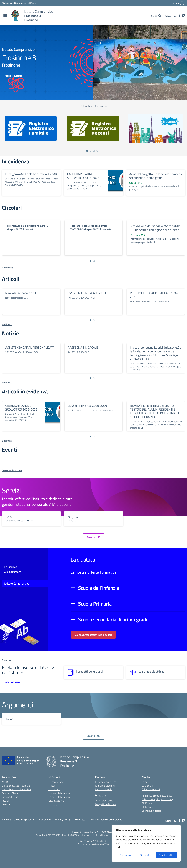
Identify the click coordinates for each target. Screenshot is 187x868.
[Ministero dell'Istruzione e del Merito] (19, 3)
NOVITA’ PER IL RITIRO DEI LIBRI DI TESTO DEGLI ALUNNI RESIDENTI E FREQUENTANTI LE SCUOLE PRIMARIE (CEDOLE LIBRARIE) (155, 411)
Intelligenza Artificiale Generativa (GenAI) (31, 174)
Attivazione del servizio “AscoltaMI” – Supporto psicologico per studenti (155, 228)
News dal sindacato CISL (21, 293)
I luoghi (52, 786)
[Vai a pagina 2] (91, 151)
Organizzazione (56, 801)
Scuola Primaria (95, 604)
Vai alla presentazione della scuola (93, 635)
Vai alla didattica (13, 682)
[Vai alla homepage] (15, 16)
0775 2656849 (53, 835)
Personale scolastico (106, 782)
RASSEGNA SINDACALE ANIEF (87, 293)
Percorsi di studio (104, 789)
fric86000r (104, 844)
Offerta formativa (104, 800)
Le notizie (147, 782)
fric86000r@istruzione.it (80, 835)
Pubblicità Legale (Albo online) (157, 799)
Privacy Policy (63, 819)
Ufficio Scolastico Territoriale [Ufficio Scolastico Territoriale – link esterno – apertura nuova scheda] (16, 789)
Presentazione (56, 782)
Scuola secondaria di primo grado (113, 619)
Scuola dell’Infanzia (99, 588)
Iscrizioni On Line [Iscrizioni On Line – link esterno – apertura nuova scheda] (11, 797)
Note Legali (81, 819)
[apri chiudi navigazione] (5, 16)
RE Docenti (147, 803)
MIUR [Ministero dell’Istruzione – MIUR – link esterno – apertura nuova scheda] (5, 782)
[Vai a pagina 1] (87, 151)
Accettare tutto (166, 855)
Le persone (54, 789)
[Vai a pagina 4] (97, 151)
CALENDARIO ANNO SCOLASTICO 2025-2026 (83, 176)
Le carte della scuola (59, 797)
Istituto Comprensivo (17, 583)
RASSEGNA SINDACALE (83, 347)
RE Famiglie (148, 807)
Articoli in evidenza (14, 76)
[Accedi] (178, 3)
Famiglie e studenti (105, 786)
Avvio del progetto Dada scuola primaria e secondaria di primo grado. (156, 176)
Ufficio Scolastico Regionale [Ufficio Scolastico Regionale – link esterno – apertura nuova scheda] (16, 786)
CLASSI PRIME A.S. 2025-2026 (87, 406)
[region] (146, 843)
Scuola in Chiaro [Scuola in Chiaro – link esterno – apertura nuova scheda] (10, 793)
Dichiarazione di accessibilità (107, 819)
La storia (53, 804)
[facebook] (180, 16)
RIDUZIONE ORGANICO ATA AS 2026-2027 (154, 295)
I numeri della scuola (59, 793)
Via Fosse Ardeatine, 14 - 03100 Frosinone (98, 832)
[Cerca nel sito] (156, 16)
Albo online (44, 819)
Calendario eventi (151, 789)
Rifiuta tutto (145, 855)
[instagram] (184, 16)
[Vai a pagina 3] (94, 151)
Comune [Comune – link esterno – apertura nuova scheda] (6, 804)
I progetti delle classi (106, 804)
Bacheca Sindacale (151, 811)
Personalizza (126, 855)
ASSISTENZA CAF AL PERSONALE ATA (30, 347)
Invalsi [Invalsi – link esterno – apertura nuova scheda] (5, 801)
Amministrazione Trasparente (157, 796)
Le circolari (147, 786)
